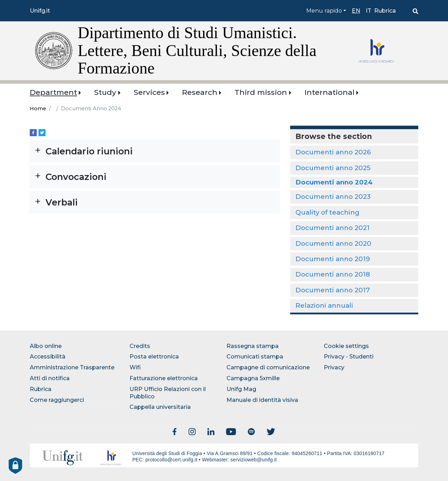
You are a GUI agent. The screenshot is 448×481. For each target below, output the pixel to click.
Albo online (46, 346)
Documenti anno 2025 (333, 168)
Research (200, 92)
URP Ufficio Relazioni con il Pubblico (168, 393)
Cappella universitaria (160, 407)
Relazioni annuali (324, 305)
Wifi (135, 367)
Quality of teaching (327, 212)
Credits (140, 346)
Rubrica (385, 11)
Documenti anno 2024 (334, 182)
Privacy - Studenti (349, 357)
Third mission (261, 92)
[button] (155, 151)
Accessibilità (48, 357)
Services (149, 92)
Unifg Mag (241, 389)
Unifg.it (40, 11)
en (356, 11)
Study (105, 92)
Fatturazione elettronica (164, 378)
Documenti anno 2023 (333, 197)
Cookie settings (346, 346)
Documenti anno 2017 (333, 290)
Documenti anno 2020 (333, 243)
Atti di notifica (50, 378)
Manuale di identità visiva (262, 400)
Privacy (334, 367)
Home (38, 109)
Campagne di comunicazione (268, 367)
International (330, 92)
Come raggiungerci (57, 400)
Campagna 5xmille (253, 378)
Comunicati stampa (255, 357)
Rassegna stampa (253, 346)
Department (53, 92)
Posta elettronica (154, 357)
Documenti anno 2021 (332, 228)
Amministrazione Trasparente (72, 367)
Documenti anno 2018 (333, 274)
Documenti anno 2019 (333, 259)
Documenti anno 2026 (333, 152)
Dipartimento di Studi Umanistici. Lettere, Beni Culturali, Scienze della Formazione (197, 50)
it (369, 11)
